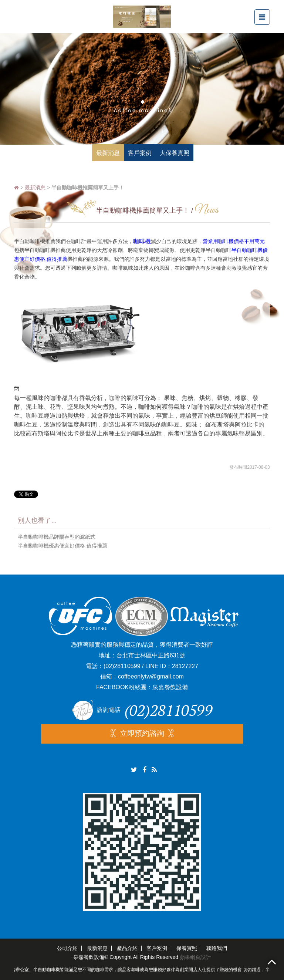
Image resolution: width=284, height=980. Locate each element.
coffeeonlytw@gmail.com (151, 676)
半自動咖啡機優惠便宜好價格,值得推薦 (62, 546)
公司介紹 (67, 948)
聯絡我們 (217, 948)
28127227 (185, 666)
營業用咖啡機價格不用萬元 (234, 241)
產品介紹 (127, 948)
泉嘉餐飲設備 (170, 687)
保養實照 (187, 948)
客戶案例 (157, 948)
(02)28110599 (122, 666)
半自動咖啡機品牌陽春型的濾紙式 (57, 537)
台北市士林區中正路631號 (151, 655)
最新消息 (35, 188)
